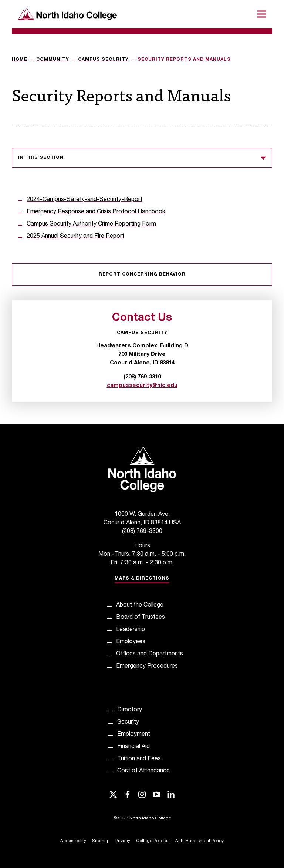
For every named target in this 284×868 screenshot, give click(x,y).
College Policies (153, 841)
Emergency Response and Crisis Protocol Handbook (96, 212)
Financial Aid (133, 747)
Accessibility (73, 841)
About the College (140, 605)
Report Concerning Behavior (142, 274)
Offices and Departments (150, 654)
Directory (130, 710)
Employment (134, 735)
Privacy (123, 841)
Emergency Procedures (147, 667)
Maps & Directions (142, 578)
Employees (131, 642)
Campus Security (103, 60)
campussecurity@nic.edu (142, 386)
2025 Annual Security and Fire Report (75, 237)
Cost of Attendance (143, 771)
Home (20, 60)
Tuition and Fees (139, 759)
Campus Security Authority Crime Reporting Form (91, 224)
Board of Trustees (141, 618)
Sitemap (101, 841)
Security (128, 722)
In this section (142, 158)
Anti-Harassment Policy (200, 841)
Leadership (131, 630)
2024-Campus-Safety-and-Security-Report (84, 200)
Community (53, 60)
